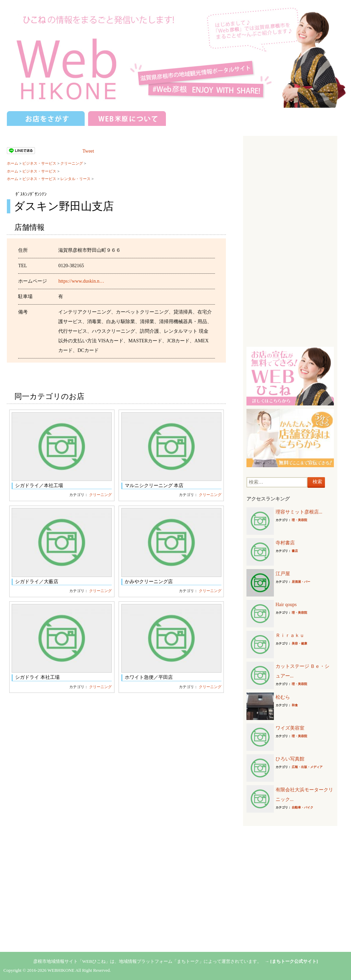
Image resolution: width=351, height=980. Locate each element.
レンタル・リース (75, 179)
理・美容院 (299, 520)
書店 (295, 551)
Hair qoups (286, 605)
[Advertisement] (290, 242)
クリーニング (72, 163)
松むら (283, 697)
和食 (295, 705)
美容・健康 (299, 644)
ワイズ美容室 (290, 728)
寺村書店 (285, 543)
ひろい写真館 (290, 759)
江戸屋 (283, 574)
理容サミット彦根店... (299, 512)
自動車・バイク (302, 807)
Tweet (88, 151)
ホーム (13, 163)
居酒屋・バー (301, 582)
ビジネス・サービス (39, 163)
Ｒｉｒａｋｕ (290, 635)
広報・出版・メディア (307, 767)
